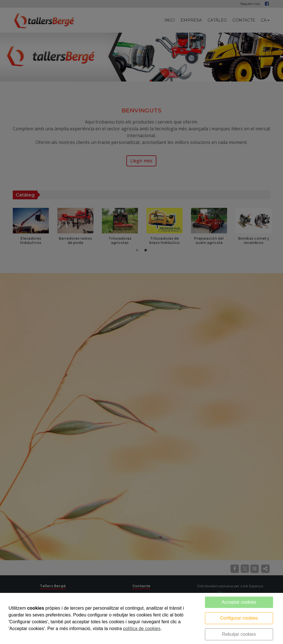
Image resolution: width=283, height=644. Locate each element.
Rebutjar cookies (239, 634)
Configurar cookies (239, 618)
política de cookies (142, 629)
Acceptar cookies (239, 602)
